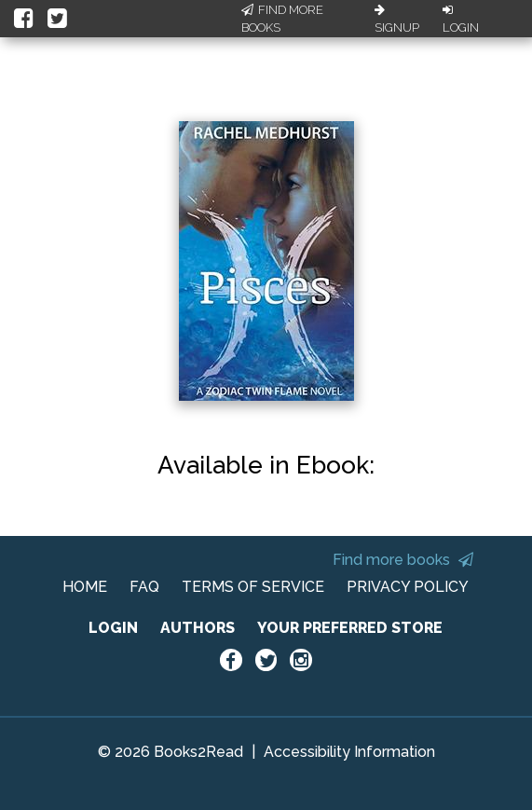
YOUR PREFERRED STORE (350, 628)
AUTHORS (198, 628)
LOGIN (113, 628)
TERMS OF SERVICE (253, 587)
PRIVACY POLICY (408, 587)
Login (461, 20)
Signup (397, 20)
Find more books (403, 560)
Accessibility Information (349, 752)
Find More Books (282, 19)
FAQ (144, 587)
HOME (85, 587)
